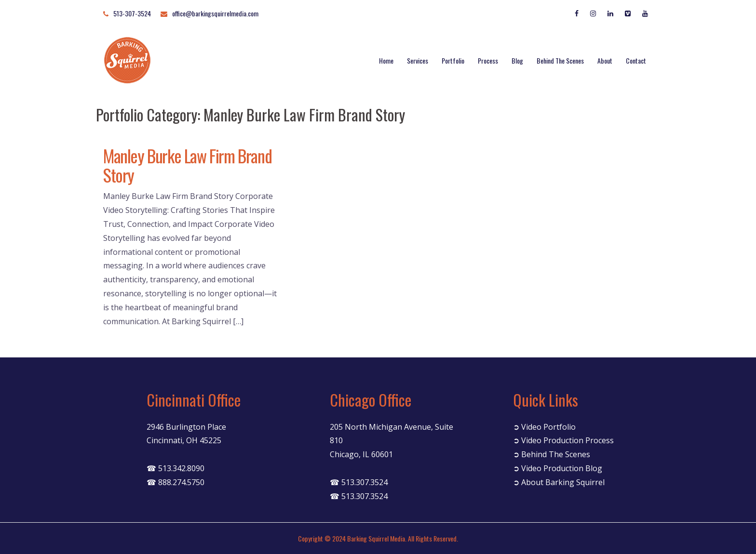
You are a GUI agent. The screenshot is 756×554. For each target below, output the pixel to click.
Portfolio (453, 60)
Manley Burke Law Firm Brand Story (187, 165)
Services (418, 60)
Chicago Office (371, 400)
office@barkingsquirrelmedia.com (215, 13)
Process (488, 60)
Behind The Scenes (560, 60)
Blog (517, 60)
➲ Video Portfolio (544, 427)
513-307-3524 (132, 13)
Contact (636, 60)
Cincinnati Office (194, 400)
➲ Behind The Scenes (552, 454)
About (605, 60)
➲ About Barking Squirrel (559, 482)
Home (386, 60)
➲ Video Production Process (563, 440)
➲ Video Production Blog (558, 468)
